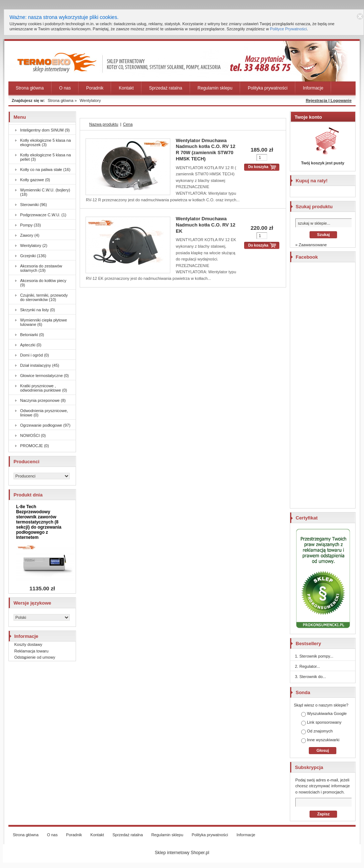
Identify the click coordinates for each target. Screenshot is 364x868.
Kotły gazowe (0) (35, 180)
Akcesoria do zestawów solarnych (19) (41, 268)
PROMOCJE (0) (35, 446)
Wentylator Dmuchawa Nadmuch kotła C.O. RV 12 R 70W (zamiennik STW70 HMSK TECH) (206, 150)
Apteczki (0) (31, 345)
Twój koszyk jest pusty (323, 163)
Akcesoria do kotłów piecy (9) (43, 283)
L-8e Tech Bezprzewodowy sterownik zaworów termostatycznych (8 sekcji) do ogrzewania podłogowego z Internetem (39, 522)
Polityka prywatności (268, 88)
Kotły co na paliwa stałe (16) (45, 170)
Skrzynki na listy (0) (37, 310)
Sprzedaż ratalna (166, 88)
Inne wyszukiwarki (320, 740)
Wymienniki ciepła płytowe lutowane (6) (43, 322)
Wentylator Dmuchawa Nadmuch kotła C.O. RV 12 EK (206, 225)
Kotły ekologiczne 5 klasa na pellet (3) (45, 157)
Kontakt (126, 88)
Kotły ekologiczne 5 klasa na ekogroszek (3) (45, 142)
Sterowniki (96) (33, 205)
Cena (128, 124)
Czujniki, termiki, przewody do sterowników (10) (44, 297)
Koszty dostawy (28, 644)
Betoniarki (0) (32, 335)
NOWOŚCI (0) (33, 435)
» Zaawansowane (311, 245)
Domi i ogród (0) (35, 355)
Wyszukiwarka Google (324, 714)
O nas (65, 88)
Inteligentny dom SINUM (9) (45, 130)
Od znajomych (317, 732)
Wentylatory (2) (34, 245)
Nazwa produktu (104, 124)
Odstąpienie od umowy (35, 657)
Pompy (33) (31, 225)
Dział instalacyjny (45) (40, 365)
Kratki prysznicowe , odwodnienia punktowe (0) (43, 388)
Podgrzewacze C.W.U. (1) (43, 215)
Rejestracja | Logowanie (329, 100)
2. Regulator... (308, 666)
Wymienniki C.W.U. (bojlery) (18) (45, 192)
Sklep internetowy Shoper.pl (182, 853)
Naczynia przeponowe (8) (43, 400)
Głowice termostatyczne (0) (44, 376)
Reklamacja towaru (31, 651)
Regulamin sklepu (215, 88)
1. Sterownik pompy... (314, 656)
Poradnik (95, 88)
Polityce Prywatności (289, 29)
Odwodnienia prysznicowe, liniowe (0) (44, 413)
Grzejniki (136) (33, 256)
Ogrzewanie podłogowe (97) (45, 425)
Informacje (313, 88)
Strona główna (30, 88)
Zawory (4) (30, 235)
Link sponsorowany (321, 723)
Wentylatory (90, 100)
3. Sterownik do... (310, 677)
